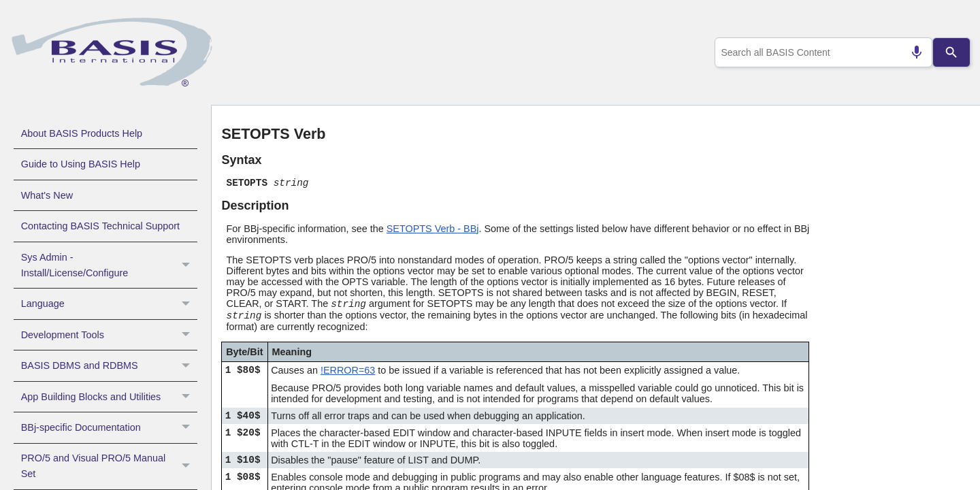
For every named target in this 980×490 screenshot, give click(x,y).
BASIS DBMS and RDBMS (109, 365)
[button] (187, 265)
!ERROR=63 (348, 370)
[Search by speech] (911, 52)
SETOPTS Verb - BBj (433, 229)
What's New (47, 195)
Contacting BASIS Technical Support (100, 226)
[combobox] (821, 52)
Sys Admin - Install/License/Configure (109, 265)
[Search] (951, 52)
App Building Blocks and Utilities (109, 397)
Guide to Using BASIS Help (81, 164)
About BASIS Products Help (82, 133)
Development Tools (109, 335)
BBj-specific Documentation (109, 427)
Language (109, 304)
